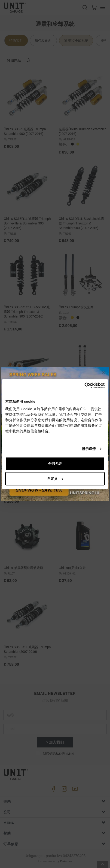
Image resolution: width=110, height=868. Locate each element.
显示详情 (89, 449)
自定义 (55, 479)
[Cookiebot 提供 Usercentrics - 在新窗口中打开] (84, 385)
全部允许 (55, 464)
